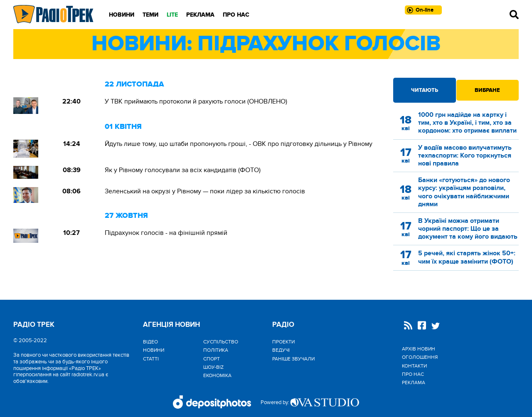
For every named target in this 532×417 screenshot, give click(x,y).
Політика (216, 350)
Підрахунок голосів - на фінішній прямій (166, 233)
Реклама (200, 15)
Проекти (283, 342)
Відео (150, 342)
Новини (122, 15)
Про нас (236, 15)
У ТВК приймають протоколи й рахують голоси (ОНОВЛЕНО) (196, 101)
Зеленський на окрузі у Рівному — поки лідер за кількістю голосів (205, 191)
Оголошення (420, 357)
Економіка (217, 375)
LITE (172, 15)
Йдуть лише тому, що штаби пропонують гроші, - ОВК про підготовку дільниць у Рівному (239, 144)
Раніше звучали (293, 359)
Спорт (212, 359)
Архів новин (419, 349)
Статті (151, 359)
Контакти (414, 366)
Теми (150, 15)
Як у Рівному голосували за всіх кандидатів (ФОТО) (183, 170)
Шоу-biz (213, 367)
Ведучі (281, 350)
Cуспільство (221, 342)
